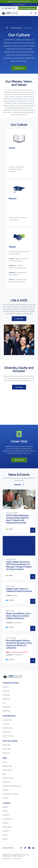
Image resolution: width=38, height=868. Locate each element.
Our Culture (6, 732)
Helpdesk (6, 790)
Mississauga (7, 827)
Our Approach (7, 720)
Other (5, 758)
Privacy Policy (7, 858)
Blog (4, 774)
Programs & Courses (11, 683)
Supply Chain (7, 707)
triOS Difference (16, 28)
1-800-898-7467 (9, 8)
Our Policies (17, 858)
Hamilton (6, 823)
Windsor (5, 807)
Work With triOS (8, 778)
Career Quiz (6, 753)
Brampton (6, 831)
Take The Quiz (19, 460)
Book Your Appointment (28, 8)
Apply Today (7, 745)
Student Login (7, 766)
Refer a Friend (7, 770)
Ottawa (5, 839)
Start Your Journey (10, 741)
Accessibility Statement (11, 794)
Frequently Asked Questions (12, 786)
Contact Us (6, 782)
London (5, 811)
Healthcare (6, 699)
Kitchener (6, 815)
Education (6, 691)
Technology (6, 695)
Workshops (6, 711)
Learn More (19, 387)
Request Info (19, 68)
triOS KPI (6, 798)
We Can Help (7, 749)
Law (4, 703)
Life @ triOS (19, 319)
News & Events (8, 728)
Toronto (5, 835)
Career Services (8, 736)
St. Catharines (7, 819)
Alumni (5, 762)
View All (19, 485)
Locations (6, 724)
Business (6, 687)
